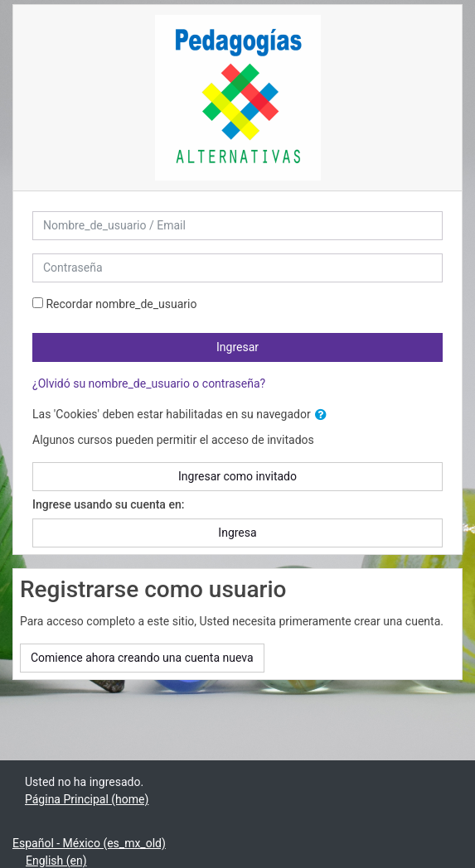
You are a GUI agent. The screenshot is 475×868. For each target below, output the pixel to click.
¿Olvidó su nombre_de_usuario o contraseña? (149, 383)
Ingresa (237, 533)
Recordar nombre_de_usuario (121, 304)
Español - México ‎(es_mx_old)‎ (89, 843)
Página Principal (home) (87, 799)
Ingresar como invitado (237, 476)
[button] (324, 415)
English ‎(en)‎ (56, 861)
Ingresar (237, 347)
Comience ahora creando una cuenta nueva (142, 658)
